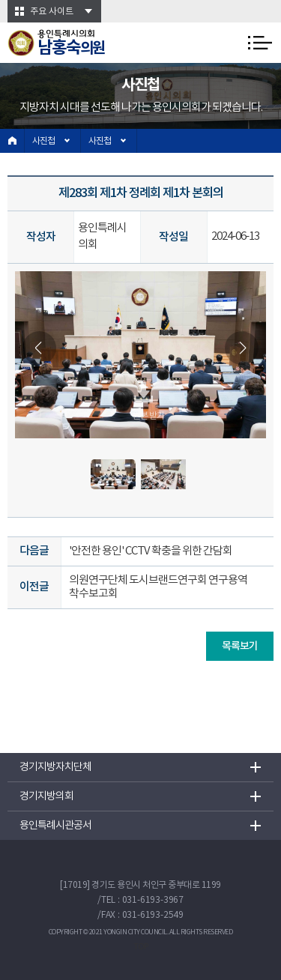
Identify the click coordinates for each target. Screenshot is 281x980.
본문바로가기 (0, 0)
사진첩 (43, 141)
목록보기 (240, 646)
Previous (39, 348)
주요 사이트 (52, 12)
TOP (141, 947)
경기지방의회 (46, 796)
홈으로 (12, 141)
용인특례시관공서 (55, 826)
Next (242, 348)
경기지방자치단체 (55, 767)
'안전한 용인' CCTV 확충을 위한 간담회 (151, 551)
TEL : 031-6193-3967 (142, 900)
